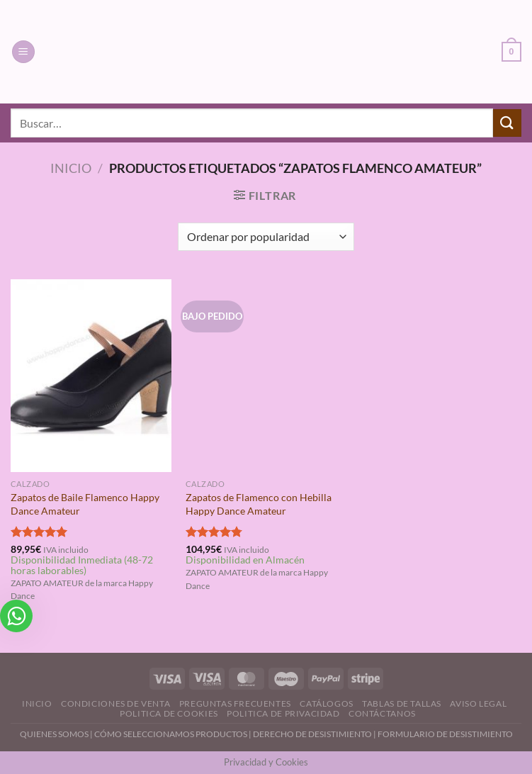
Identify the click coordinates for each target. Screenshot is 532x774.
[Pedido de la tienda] (266, 237)
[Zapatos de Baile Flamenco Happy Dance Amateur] (91, 376)
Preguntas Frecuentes (235, 703)
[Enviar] (507, 123)
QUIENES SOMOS (54, 734)
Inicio (71, 168)
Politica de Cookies (169, 713)
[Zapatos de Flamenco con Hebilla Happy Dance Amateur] (266, 376)
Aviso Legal (478, 703)
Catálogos (327, 703)
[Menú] (23, 52)
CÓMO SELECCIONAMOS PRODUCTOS (171, 734)
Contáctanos (382, 713)
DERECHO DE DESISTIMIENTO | (315, 734)
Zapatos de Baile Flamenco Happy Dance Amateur (85, 504)
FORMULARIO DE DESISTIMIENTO (445, 734)
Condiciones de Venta (115, 703)
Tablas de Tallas (402, 703)
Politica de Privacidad (283, 713)
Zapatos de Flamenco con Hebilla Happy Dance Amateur (259, 504)
